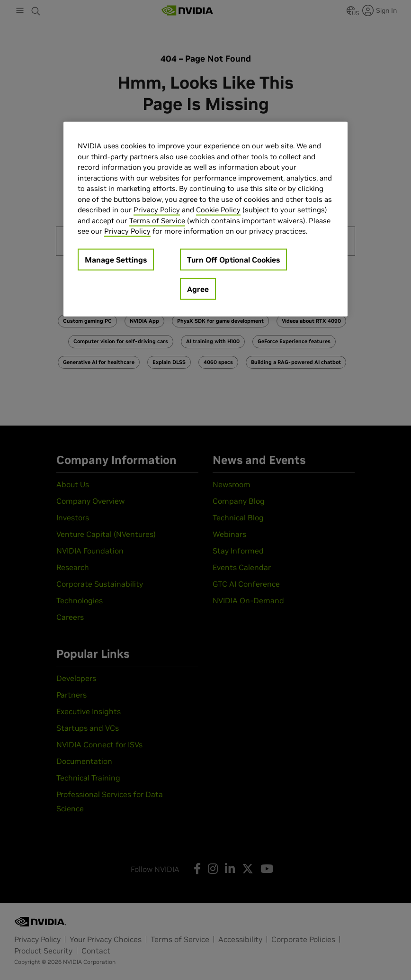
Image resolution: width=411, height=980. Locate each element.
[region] (205, 219)
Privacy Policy (157, 210)
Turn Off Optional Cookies (233, 259)
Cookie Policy (218, 210)
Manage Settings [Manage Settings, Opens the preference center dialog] (116, 259)
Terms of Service (157, 220)
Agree (198, 289)
